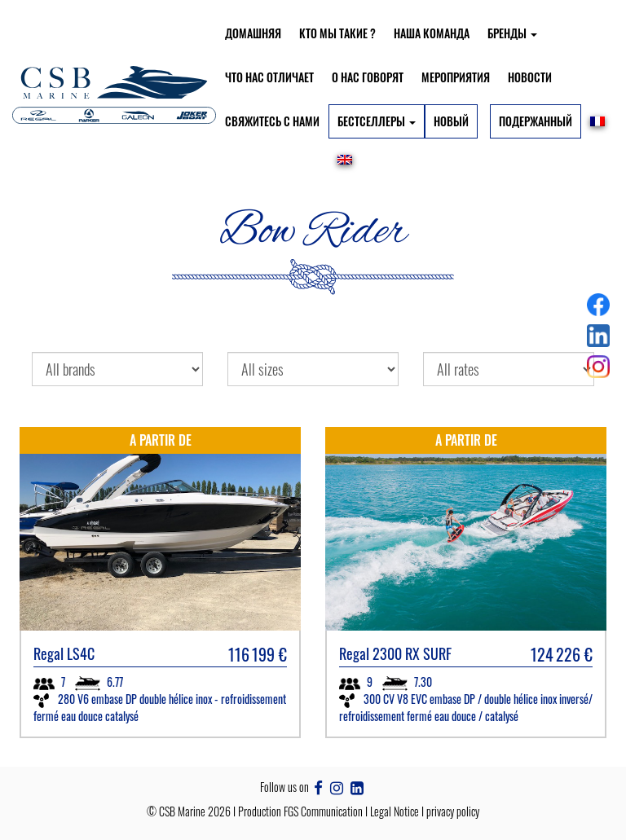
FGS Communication (323, 811)
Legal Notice (395, 811)
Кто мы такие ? (337, 33)
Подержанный (536, 121)
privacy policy (453, 811)
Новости (530, 77)
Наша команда (432, 33)
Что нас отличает (269, 77)
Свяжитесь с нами (272, 121)
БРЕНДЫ (512, 33)
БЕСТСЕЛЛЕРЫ (377, 121)
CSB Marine (182, 811)
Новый (451, 121)
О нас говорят (368, 77)
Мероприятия (456, 77)
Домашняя (253, 33)
